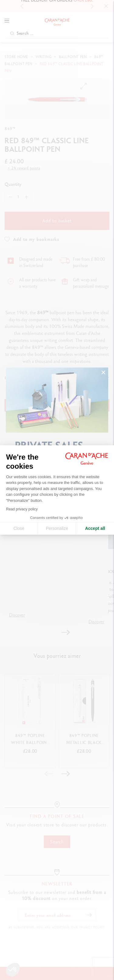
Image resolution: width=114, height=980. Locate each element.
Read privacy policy (22, 509)
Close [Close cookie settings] (19, 528)
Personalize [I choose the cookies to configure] (57, 528)
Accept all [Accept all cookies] (95, 528)
